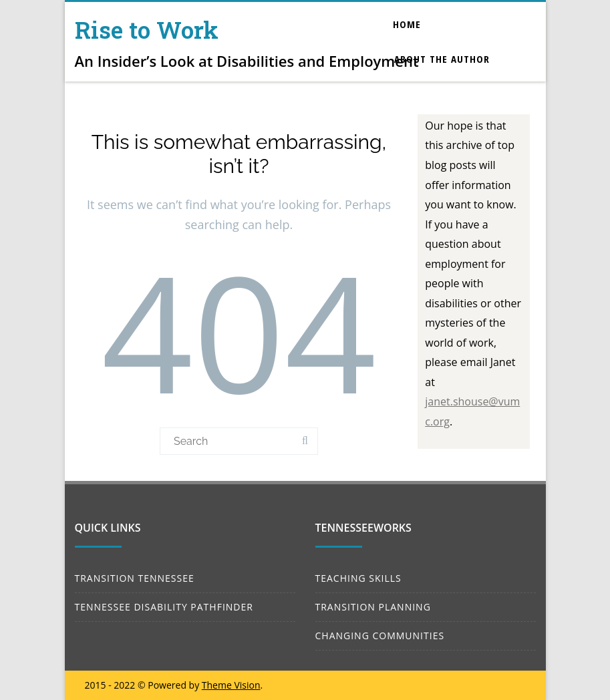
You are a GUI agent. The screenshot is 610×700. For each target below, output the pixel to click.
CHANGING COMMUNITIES (380, 636)
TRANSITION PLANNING (373, 607)
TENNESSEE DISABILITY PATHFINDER (164, 607)
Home (407, 24)
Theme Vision (231, 685)
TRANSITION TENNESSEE (135, 578)
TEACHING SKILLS (358, 578)
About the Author (442, 59)
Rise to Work (147, 29)
